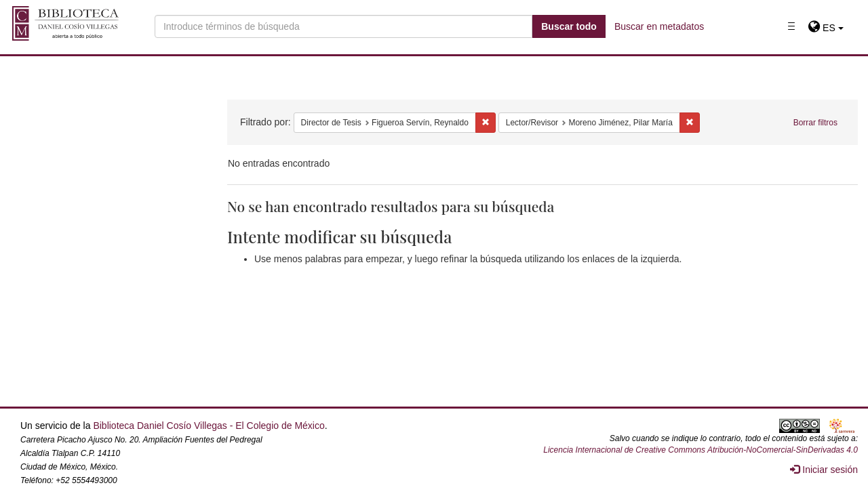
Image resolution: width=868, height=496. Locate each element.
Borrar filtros (815, 123)
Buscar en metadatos (659, 26)
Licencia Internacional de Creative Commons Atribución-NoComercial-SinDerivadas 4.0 (701, 450)
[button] (826, 28)
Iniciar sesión (824, 470)
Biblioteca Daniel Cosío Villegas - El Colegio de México (209, 426)
